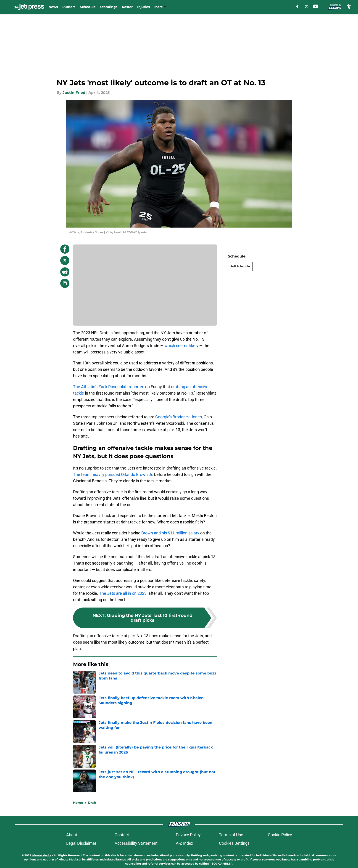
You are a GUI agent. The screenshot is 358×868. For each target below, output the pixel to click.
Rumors (69, 7)
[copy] (65, 283)
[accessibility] (349, 6)
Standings (109, 7)
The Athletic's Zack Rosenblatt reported (109, 387)
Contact (122, 835)
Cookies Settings (234, 843)
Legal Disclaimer (81, 843)
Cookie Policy (280, 835)
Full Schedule (240, 266)
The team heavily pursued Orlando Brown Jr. (113, 474)
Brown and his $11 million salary (170, 533)
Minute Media (41, 855)
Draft (92, 803)
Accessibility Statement (136, 843)
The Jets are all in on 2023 (123, 593)
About (72, 835)
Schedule (88, 7)
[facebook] (297, 6)
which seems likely (181, 346)
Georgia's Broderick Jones (179, 417)
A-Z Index (184, 843)
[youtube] (316, 6)
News (53, 7)
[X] (307, 6)
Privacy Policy (188, 835)
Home (78, 803)
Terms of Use (231, 835)
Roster (127, 7)
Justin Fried (74, 93)
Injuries (143, 7)
